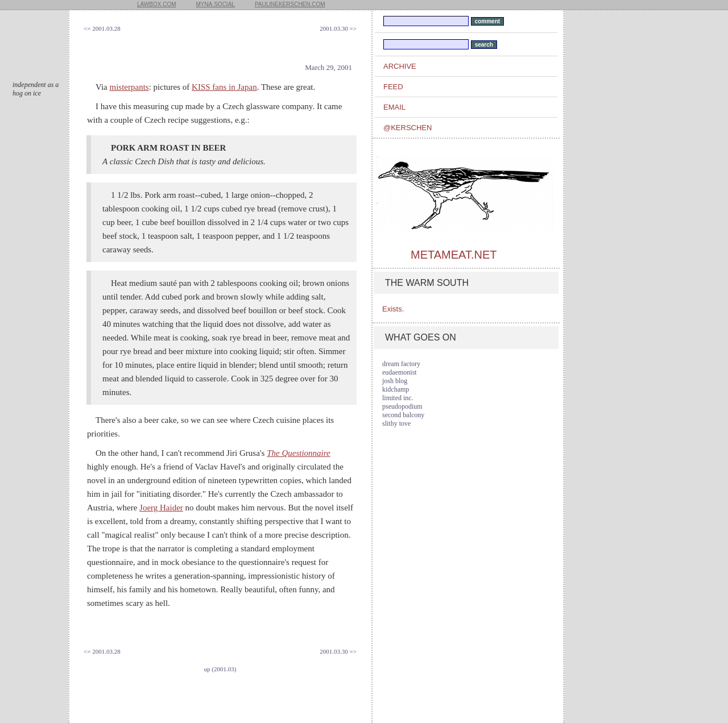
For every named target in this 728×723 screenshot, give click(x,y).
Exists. (393, 309)
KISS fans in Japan (224, 87)
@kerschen (408, 128)
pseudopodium (402, 406)
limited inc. (398, 398)
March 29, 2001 (328, 67)
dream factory (401, 364)
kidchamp (396, 389)
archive (400, 66)
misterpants (129, 87)
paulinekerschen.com (290, 4)
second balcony (403, 415)
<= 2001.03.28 (102, 28)
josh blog (395, 381)
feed (393, 87)
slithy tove (396, 423)
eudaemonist (400, 372)
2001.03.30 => (338, 28)
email (394, 107)
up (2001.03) (220, 669)
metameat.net (454, 255)
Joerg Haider (161, 508)
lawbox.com (157, 4)
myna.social (216, 4)
